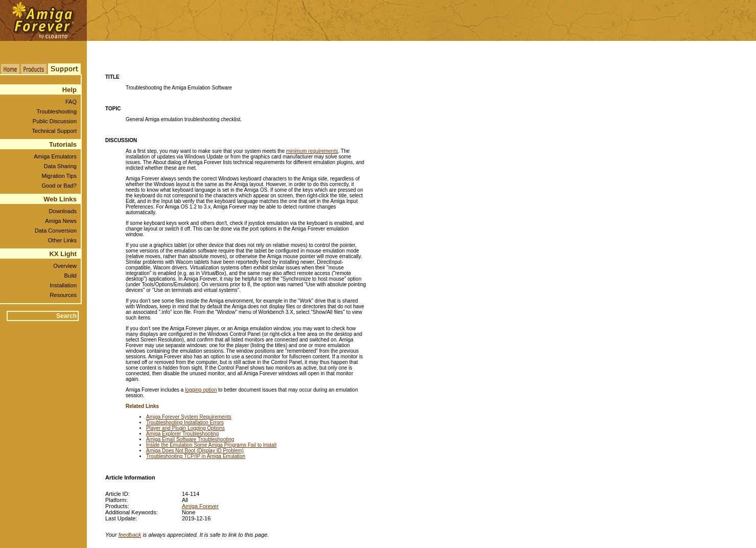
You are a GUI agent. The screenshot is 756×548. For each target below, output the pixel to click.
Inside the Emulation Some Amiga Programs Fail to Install (211, 445)
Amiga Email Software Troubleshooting (190, 439)
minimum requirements (312, 151)
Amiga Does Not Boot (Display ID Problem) (195, 451)
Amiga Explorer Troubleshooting (182, 434)
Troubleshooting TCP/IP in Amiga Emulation (196, 456)
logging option (201, 390)
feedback (130, 535)
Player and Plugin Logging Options (185, 428)
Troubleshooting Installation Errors (185, 423)
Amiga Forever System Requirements (189, 417)
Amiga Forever (200, 506)
